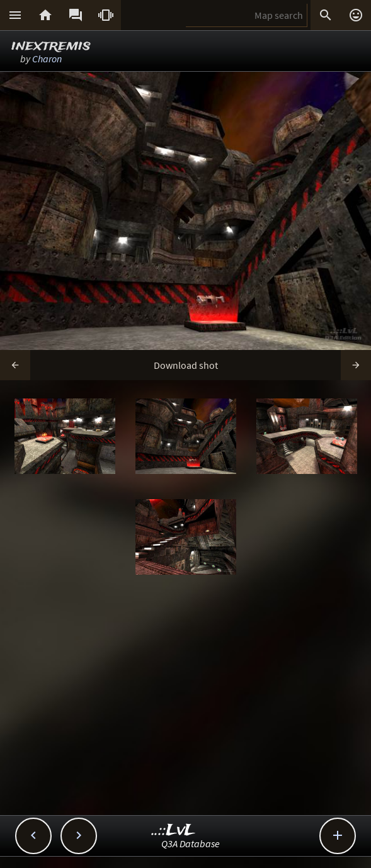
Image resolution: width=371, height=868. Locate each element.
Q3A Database (191, 843)
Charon (47, 59)
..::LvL (174, 831)
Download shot (186, 365)
